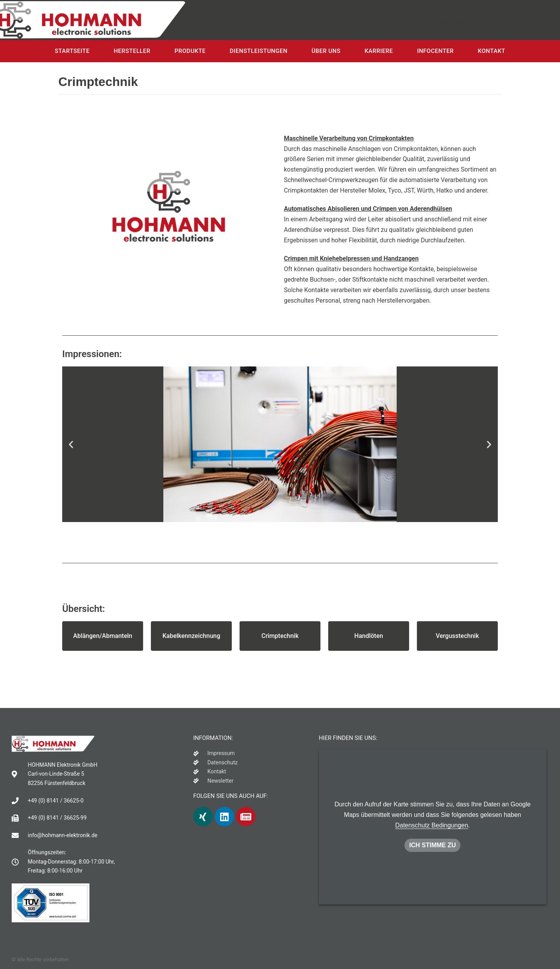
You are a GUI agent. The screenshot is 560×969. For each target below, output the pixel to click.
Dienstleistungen (259, 51)
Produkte (190, 51)
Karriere (379, 51)
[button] (103, 636)
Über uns (326, 51)
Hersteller (132, 51)
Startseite (72, 51)
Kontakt (492, 51)
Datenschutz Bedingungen (432, 825)
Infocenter (435, 51)
